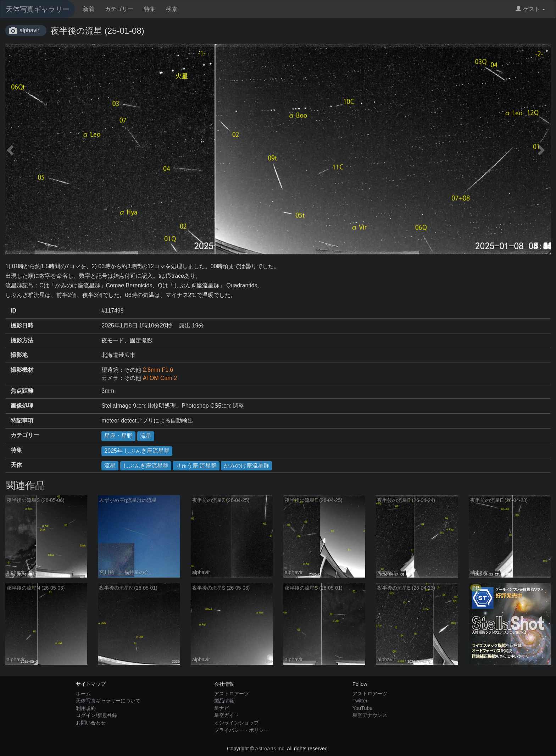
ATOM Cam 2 (160, 378)
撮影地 (19, 355)
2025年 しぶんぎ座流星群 (137, 451)
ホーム (83, 694)
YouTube (363, 708)
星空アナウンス (370, 715)
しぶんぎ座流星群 (146, 466)
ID (13, 311)
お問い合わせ (91, 723)
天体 (16, 465)
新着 (89, 9)
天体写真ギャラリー (38, 9)
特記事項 (22, 421)
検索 (172, 9)
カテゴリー (119, 9)
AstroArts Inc (269, 749)
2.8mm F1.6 (158, 370)
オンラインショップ (237, 723)
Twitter (360, 701)
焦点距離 (22, 391)
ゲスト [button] (530, 9)
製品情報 (224, 701)
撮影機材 (22, 370)
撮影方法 (22, 340)
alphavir (29, 30)
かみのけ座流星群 (246, 466)
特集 (150, 9)
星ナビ (222, 708)
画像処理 (22, 406)
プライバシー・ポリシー (241, 730)
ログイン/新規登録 (96, 715)
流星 (146, 436)
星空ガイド (227, 715)
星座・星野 (118, 436)
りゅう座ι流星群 (196, 466)
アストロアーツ (232, 694)
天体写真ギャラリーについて (108, 701)
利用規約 (86, 708)
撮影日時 (22, 325)
